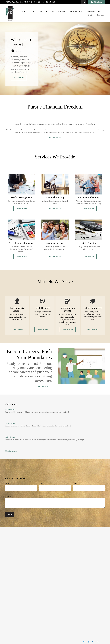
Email (41, 483)
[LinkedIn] (84, 2)
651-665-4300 (49, 2)
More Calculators (11, 451)
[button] (23, 11)
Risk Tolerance (10, 437)
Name (7, 483)
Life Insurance (10, 410)
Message (8, 496)
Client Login (97, 2)
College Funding (11, 423)
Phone (75, 483)
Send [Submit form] (10, 514)
